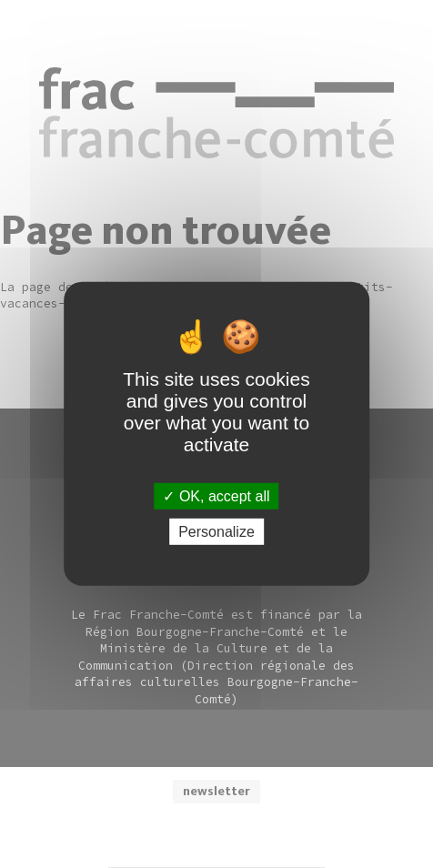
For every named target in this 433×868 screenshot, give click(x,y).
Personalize (216, 532)
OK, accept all (216, 496)
